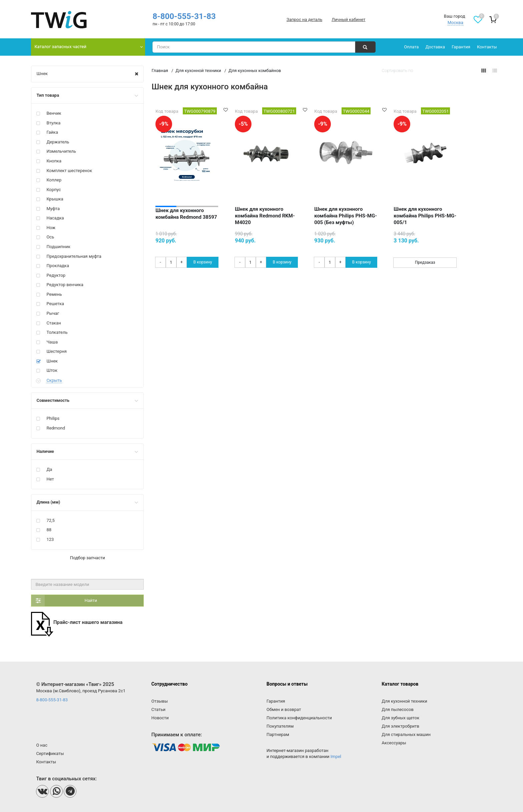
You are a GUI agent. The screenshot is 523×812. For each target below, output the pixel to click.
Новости (160, 718)
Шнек (42, 74)
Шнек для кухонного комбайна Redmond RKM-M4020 (265, 216)
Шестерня (57, 351)
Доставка (435, 47)
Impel (336, 756)
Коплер (54, 180)
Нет (50, 479)
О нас (42, 745)
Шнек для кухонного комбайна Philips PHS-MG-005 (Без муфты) (346, 216)
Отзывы (160, 701)
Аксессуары (394, 743)
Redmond (56, 428)
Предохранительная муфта (74, 256)
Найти (64, 601)
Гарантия (461, 47)
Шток (52, 370)
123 (50, 539)
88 (49, 530)
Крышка (55, 199)
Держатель (58, 142)
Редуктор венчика (65, 285)
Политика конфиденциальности (299, 718)
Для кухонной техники (404, 701)
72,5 (50, 520)
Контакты (487, 47)
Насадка (55, 218)
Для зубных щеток (400, 718)
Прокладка (58, 266)
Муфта (53, 209)
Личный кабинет (348, 20)
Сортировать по (398, 71)
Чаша (52, 342)
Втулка (53, 123)
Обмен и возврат (284, 709)
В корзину (203, 262)
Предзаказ (425, 262)
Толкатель (57, 332)
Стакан (54, 323)
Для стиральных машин (406, 734)
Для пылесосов (398, 709)
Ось (50, 237)
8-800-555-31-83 (184, 16)
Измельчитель (61, 151)
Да (49, 469)
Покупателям (280, 726)
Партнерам (278, 734)
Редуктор (56, 275)
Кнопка (54, 161)
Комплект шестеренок (69, 171)
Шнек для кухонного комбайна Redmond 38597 (186, 214)
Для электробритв (400, 726)
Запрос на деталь (304, 20)
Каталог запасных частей (60, 47)
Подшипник (58, 247)
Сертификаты (50, 753)
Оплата (411, 47)
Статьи (158, 709)
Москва (455, 23)
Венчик (54, 113)
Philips (53, 418)
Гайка (52, 132)
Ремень (54, 294)
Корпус (54, 190)
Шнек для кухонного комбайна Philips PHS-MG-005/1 (425, 216)
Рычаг (53, 313)
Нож (51, 228)
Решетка (55, 304)
